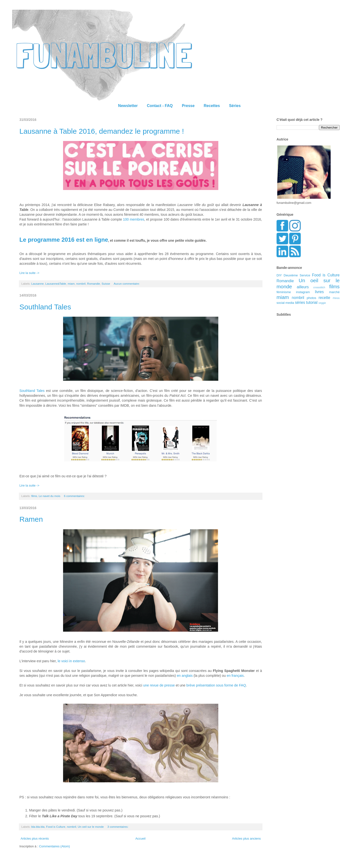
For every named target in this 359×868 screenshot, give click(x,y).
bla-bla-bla (38, 827)
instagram (303, 292)
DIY (279, 275)
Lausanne (37, 284)
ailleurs (303, 287)
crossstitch (319, 287)
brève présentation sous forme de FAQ (216, 685)
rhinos (336, 298)
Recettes (212, 106)
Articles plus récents (35, 839)
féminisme (284, 292)
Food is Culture (56, 827)
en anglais (185, 676)
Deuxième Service (297, 275)
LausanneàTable (56, 284)
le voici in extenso (71, 661)
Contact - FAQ (160, 106)
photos (312, 298)
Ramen (31, 519)
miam (71, 284)
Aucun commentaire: (127, 284)
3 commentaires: (118, 827)
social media (285, 303)
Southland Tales (45, 307)
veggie (322, 303)
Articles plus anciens (247, 839)
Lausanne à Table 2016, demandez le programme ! (102, 131)
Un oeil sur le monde (91, 827)
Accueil (140, 839)
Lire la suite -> (29, 273)
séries (300, 302)
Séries (235, 106)
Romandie (94, 284)
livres (319, 292)
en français (235, 676)
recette (324, 298)
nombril (81, 284)
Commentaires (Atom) (54, 846)
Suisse (106, 284)
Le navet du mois (49, 496)
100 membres (134, 219)
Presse (188, 106)
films (34, 496)
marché (334, 292)
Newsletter (128, 106)
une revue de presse (159, 685)
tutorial (312, 302)
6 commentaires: (75, 496)
